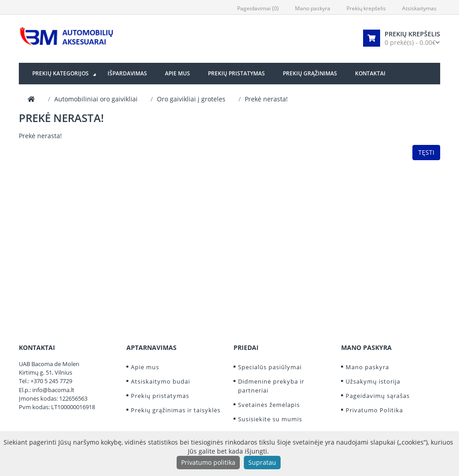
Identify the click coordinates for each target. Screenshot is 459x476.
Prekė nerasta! (266, 99)
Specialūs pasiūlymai (270, 367)
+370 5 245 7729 (51, 381)
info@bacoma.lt (53, 390)
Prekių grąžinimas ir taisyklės (176, 410)
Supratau (262, 462)
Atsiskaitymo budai (160, 381)
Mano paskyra (367, 367)
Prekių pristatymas (160, 396)
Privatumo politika (208, 462)
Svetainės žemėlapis (269, 405)
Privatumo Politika (374, 410)
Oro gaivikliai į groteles (191, 99)
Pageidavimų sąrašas (378, 396)
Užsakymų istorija (373, 381)
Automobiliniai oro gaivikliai (96, 99)
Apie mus (145, 367)
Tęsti (426, 152)
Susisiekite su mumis (270, 419)
